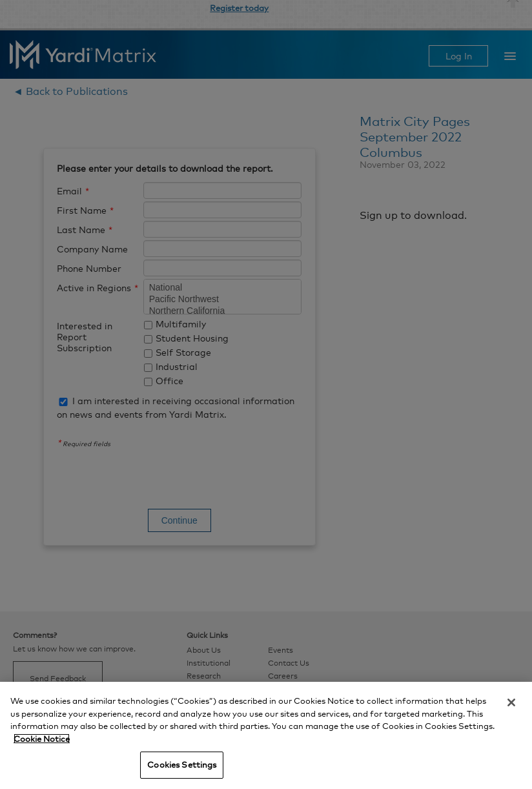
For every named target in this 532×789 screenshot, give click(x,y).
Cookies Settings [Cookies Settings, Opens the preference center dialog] (182, 764)
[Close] (511, 702)
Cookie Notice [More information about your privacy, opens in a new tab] (42, 739)
